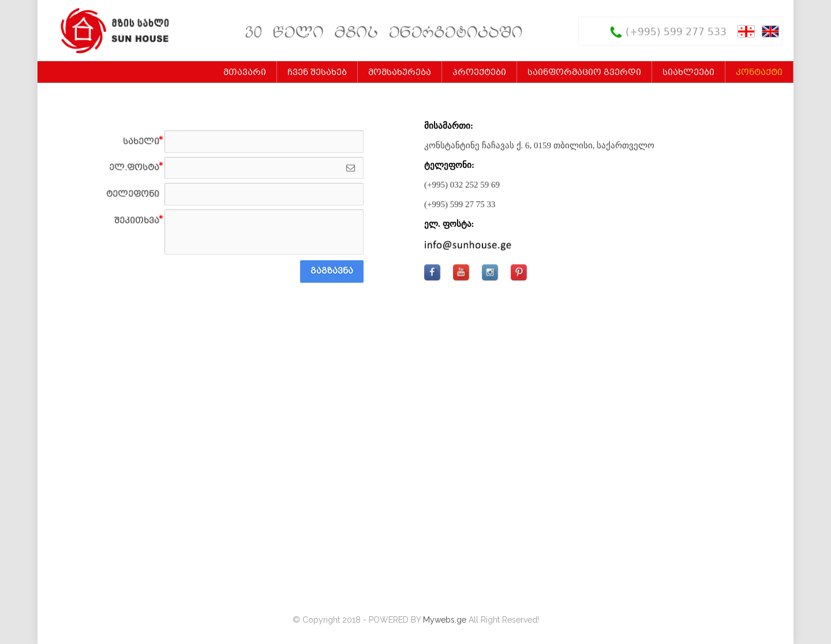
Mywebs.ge (445, 620)
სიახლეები (688, 73)
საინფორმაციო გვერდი (584, 73)
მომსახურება (400, 73)
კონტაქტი (759, 73)
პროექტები (479, 73)
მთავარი (245, 73)
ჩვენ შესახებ (317, 73)
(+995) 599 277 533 (676, 33)
